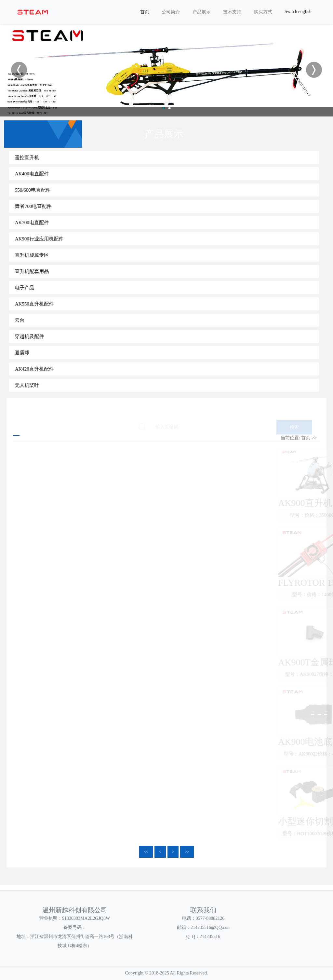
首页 (145, 12)
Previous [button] (19, 70)
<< (146, 852)
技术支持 (232, 12)
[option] (166, 70)
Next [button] (314, 70)
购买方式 (263, 12)
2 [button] (169, 108)
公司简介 (171, 12)
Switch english (298, 12)
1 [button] (164, 108)
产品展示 (202, 12)
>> (187, 852)
